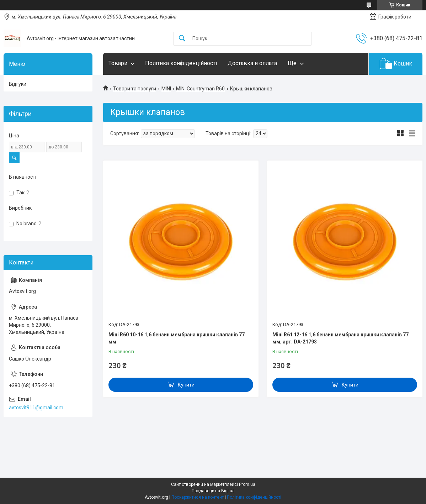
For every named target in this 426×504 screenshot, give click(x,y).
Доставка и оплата (252, 63)
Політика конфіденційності (181, 63)
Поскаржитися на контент (198, 497)
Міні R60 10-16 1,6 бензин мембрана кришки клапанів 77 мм (177, 338)
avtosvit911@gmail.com (36, 408)
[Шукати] (182, 39)
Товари (118, 63)
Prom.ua (247, 484)
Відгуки (18, 84)
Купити (186, 385)
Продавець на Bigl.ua (213, 491)
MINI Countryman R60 (200, 89)
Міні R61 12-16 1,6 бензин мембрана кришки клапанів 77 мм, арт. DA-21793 (340, 338)
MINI (166, 89)
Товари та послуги (135, 89)
